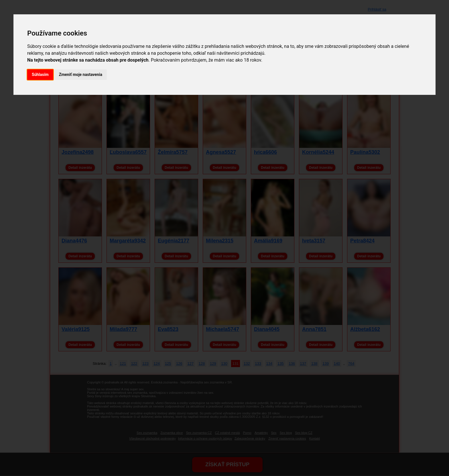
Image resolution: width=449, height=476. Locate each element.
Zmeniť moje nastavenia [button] (81, 75)
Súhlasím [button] (40, 75)
